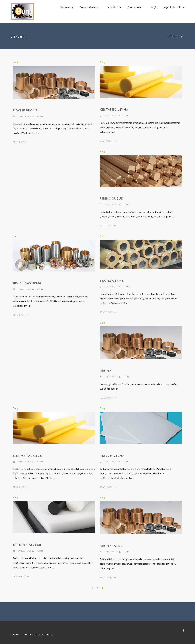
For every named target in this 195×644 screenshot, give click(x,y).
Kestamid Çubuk (28, 455)
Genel (16, 62)
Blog (102, 62)
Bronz (106, 371)
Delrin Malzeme (27, 545)
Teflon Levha (112, 455)
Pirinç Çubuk (112, 198)
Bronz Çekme (112, 280)
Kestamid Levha (114, 109)
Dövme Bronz (25, 110)
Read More (19, 142)
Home (171, 36)
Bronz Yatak (111, 546)
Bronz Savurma (27, 283)
